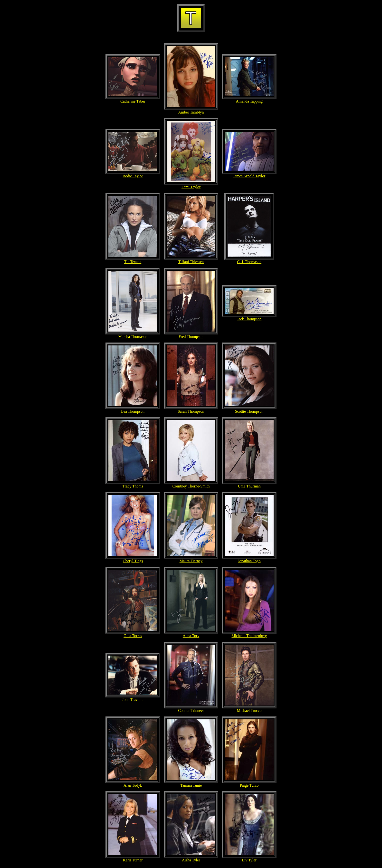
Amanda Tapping (249, 101)
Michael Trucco (249, 711)
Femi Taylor (191, 187)
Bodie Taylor (133, 176)
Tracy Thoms (133, 486)
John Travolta (133, 700)
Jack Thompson (249, 319)
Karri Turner (133, 860)
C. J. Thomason (249, 262)
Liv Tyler (249, 860)
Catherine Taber (133, 101)
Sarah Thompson (191, 411)
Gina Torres (133, 636)
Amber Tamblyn (191, 112)
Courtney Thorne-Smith (191, 486)
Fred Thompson (191, 337)
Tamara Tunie (191, 785)
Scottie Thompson (249, 411)
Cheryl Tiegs (133, 561)
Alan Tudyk (133, 785)
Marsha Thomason (133, 337)
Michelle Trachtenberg (249, 636)
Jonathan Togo (249, 561)
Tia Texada (133, 262)
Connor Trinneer (191, 711)
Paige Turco (249, 785)
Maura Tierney (191, 561)
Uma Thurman (249, 486)
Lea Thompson (133, 411)
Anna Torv (191, 636)
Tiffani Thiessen (191, 262)
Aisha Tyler (191, 860)
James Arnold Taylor (249, 176)
